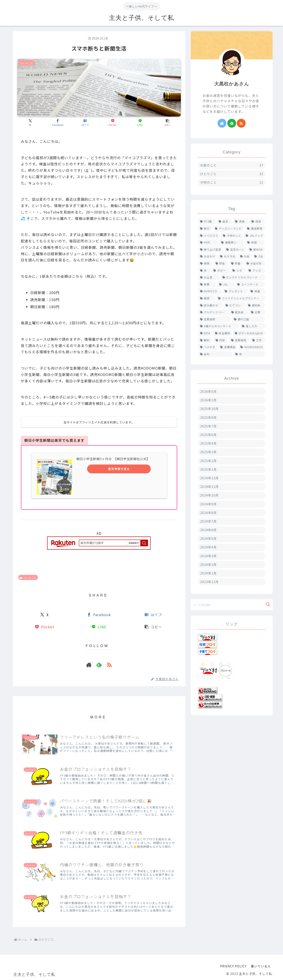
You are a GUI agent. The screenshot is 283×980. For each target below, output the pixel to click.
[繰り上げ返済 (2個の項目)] (211, 249)
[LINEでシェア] (140, 123)
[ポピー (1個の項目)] (221, 270)
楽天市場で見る (119, 469)
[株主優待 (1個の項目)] (223, 333)
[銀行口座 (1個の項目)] (249, 319)
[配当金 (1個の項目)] (239, 312)
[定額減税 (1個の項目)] (215, 319)
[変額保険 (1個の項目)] (239, 340)
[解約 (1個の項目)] (206, 340)
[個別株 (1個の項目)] (256, 305)
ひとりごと (28, 578)
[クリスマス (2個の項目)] (209, 236)
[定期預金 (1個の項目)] (228, 347)
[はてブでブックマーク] (85, 123)
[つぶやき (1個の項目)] (208, 347)
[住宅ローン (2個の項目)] (236, 249)
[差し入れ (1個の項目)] (253, 326)
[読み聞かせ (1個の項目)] (211, 305)
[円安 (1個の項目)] (221, 340)
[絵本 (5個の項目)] (225, 221)
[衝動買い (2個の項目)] (232, 242)
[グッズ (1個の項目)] (256, 270)
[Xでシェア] (30, 123)
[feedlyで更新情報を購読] (99, 665)
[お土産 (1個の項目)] (209, 277)
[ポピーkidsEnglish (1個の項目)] (249, 333)
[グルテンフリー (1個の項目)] (213, 312)
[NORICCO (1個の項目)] (210, 291)
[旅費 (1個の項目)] (207, 284)
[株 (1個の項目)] (249, 354)
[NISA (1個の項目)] (205, 333)
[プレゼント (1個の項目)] (235, 291)
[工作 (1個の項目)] (258, 340)
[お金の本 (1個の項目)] (255, 263)
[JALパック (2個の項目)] (254, 236)
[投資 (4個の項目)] (257, 221)
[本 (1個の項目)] (205, 270)
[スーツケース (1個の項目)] (250, 284)
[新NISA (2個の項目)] (256, 249)
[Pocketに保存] (113, 123)
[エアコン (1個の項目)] (235, 305)
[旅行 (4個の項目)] (205, 228)
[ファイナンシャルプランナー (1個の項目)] (241, 298)
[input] (232, 605)
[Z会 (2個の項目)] (259, 256)
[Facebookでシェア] (58, 123)
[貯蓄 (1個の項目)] (237, 263)
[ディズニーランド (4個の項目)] (229, 228)
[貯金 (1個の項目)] (221, 263)
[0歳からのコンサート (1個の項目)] (219, 326)
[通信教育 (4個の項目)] (255, 228)
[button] (168, 123)
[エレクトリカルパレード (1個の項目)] (243, 277)
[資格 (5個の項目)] (241, 221)
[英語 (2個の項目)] (255, 242)
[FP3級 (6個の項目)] (207, 221)
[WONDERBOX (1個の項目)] (252, 347)
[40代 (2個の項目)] (208, 242)
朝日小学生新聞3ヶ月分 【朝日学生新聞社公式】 (113, 459)
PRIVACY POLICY (233, 966)
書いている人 (261, 966)
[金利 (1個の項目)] (216, 354)
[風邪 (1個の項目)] (207, 298)
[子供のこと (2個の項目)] (232, 236)
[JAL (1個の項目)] (226, 284)
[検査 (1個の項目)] (257, 291)
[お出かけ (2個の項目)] (208, 256)
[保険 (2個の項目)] (206, 263)
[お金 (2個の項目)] (245, 256)
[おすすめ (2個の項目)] (228, 256)
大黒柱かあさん (232, 84)
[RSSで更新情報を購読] (109, 665)
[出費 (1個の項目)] (257, 312)
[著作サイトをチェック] (89, 665)
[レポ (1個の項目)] (238, 270)
